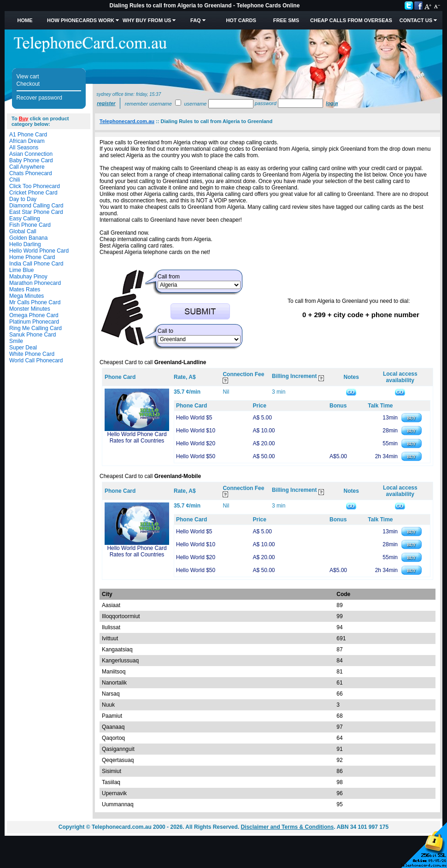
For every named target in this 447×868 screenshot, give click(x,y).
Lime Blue (21, 270)
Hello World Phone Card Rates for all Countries (137, 437)
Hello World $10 (196, 431)
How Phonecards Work (81, 20)
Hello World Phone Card (39, 251)
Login (332, 103)
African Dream (27, 141)
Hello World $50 (196, 456)
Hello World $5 (194, 418)
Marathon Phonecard (35, 283)
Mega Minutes (26, 296)
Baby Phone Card (31, 160)
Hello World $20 (196, 443)
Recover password (39, 98)
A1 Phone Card (28, 135)
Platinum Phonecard (34, 322)
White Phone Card (32, 354)
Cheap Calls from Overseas (351, 20)
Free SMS (286, 20)
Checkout (28, 84)
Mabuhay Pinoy (28, 277)
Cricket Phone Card (33, 193)
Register (106, 103)
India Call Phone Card (36, 264)
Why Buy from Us (147, 20)
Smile (16, 341)
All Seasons (24, 148)
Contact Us (416, 20)
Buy (24, 118)
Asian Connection (31, 154)
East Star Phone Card (36, 212)
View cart (28, 77)
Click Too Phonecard (35, 186)
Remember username (148, 104)
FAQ (196, 20)
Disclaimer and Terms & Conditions (287, 827)
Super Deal (23, 348)
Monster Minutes (30, 309)
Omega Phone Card (34, 315)
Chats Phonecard (31, 173)
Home (25, 20)
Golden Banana (28, 238)
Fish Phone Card (30, 225)
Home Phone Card (32, 257)
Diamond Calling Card (36, 206)
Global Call (23, 231)
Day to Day (23, 199)
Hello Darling (25, 244)
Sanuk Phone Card (32, 335)
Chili (15, 180)
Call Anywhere (27, 167)
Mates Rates (25, 289)
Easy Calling (25, 218)
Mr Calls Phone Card (35, 302)
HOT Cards (241, 20)
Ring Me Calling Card (35, 328)
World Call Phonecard (36, 360)
